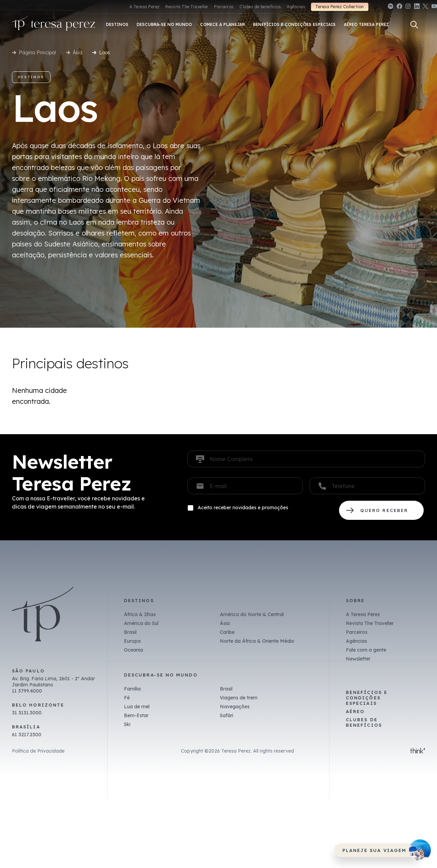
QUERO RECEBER (381, 510)
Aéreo (355, 711)
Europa (132, 641)
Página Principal (37, 53)
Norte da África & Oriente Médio (257, 641)
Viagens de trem (239, 698)
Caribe (227, 632)
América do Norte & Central (252, 614)
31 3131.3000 (27, 713)
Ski (127, 724)
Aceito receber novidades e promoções (243, 508)
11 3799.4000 (27, 691)
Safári (227, 715)
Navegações (235, 707)
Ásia (77, 53)
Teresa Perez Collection (340, 7)
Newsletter (358, 659)
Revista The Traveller (187, 7)
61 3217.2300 (27, 735)
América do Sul (141, 623)
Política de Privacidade (38, 751)
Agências (296, 7)
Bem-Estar (136, 715)
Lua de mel (137, 707)
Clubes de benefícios (260, 7)
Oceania (133, 650)
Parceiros (224, 7)
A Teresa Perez (145, 7)
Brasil (130, 632)
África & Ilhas (140, 614)
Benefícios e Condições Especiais (367, 698)
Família (132, 689)
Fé (127, 698)
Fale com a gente (366, 650)
